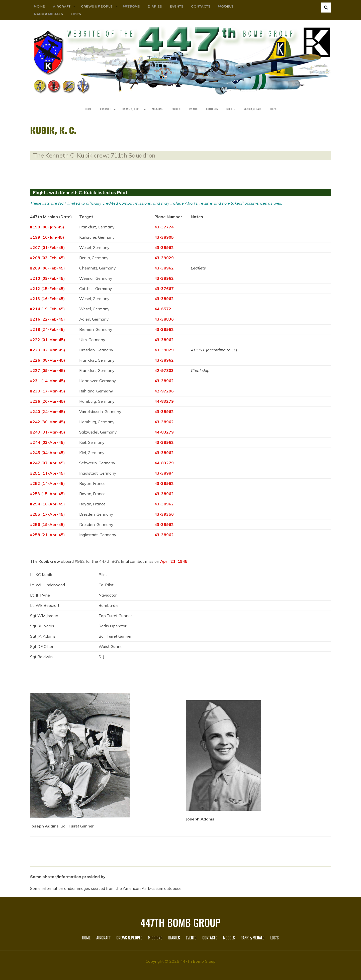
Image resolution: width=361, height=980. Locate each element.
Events (176, 6)
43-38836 (164, 319)
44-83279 (164, 401)
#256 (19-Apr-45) (48, 524)
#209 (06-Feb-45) (48, 268)
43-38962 (164, 247)
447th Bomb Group (180, 922)
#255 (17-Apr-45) (48, 514)
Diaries (155, 6)
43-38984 (164, 473)
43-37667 (164, 289)
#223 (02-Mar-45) (48, 350)
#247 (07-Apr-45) (48, 463)
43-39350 (164, 514)
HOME (39, 6)
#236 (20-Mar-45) (48, 401)
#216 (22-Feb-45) (48, 319)
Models (226, 6)
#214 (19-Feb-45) (48, 309)
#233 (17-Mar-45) (48, 391)
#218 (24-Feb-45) (48, 329)
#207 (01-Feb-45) (48, 247)
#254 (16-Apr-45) (48, 504)
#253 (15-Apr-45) (48, 494)
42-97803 (164, 370)
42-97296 (164, 391)
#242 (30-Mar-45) (48, 422)
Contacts (201, 6)
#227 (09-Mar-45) (48, 370)
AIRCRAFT (62, 6)
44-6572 (163, 309)
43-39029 (164, 258)
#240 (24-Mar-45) (48, 411)
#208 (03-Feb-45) (48, 258)
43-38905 (164, 237)
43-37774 (164, 227)
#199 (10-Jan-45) (47, 237)
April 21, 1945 (174, 561)
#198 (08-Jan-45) (47, 227)
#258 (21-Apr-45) (48, 535)
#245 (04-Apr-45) (48, 453)
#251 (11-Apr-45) (48, 473)
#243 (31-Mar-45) (48, 432)
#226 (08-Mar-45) (48, 360)
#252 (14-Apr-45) (48, 483)
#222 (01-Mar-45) (48, 340)
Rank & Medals (48, 14)
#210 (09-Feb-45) (48, 278)
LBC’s (76, 14)
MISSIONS (131, 6)
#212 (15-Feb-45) (48, 289)
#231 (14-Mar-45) (48, 381)
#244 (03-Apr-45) (48, 442)
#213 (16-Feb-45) (48, 299)
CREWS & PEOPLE (97, 6)
